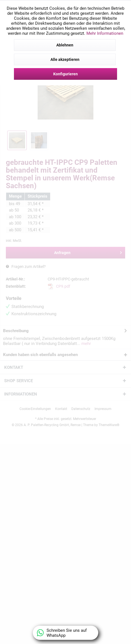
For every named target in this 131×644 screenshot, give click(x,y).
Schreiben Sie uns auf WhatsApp (62, 633)
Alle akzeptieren (65, 59)
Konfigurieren (65, 74)
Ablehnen (65, 45)
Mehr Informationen (105, 33)
